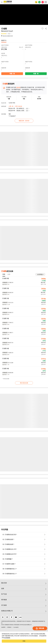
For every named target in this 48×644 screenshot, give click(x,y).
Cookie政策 (7, 638)
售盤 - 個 (12, 74)
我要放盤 (40, 628)
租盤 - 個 (36, 74)
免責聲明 (3, 627)
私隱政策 (9, 627)
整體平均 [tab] (4, 40)
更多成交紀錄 (24, 383)
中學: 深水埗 (19, 106)
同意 (24, 641)
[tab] (4, 274)
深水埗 (18, 87)
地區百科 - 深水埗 (24, 121)
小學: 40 (11, 106)
